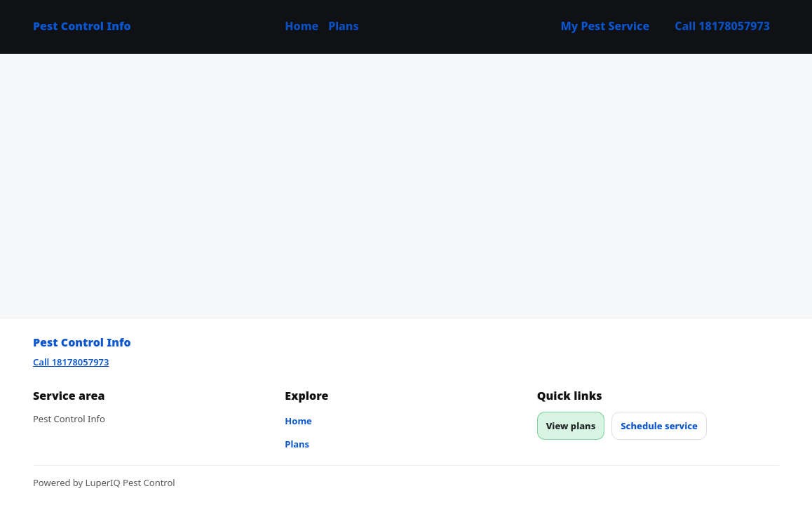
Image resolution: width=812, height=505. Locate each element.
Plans (343, 26)
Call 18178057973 (722, 26)
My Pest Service (605, 26)
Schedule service (659, 426)
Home (302, 26)
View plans (571, 426)
